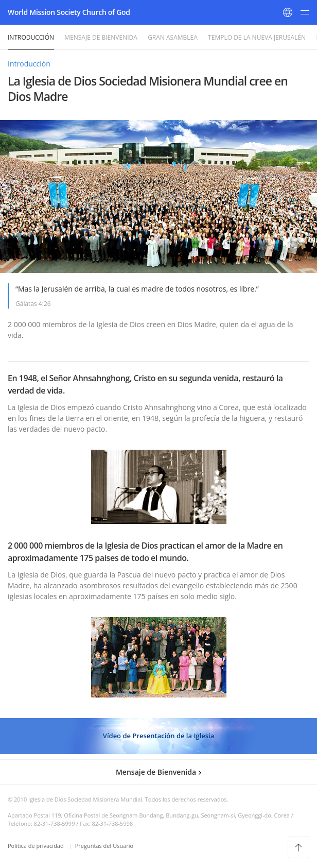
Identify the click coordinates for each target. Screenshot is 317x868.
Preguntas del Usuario (104, 846)
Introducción (31, 37)
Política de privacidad (37, 846)
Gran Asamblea (173, 37)
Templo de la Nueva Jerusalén (257, 37)
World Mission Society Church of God (69, 12)
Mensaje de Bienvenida (101, 37)
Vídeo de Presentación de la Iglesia (158, 736)
